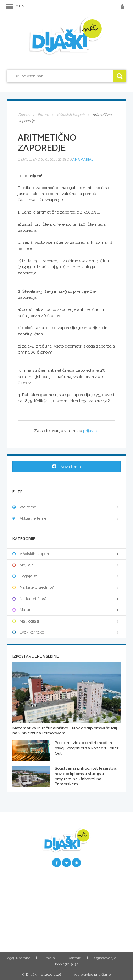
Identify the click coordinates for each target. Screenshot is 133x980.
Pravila (49, 958)
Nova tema (67, 467)
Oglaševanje (105, 958)
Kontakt (75, 958)
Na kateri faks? (66, 599)
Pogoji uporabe (18, 958)
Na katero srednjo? (66, 588)
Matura (66, 610)
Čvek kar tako (66, 632)
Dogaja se (66, 576)
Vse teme (66, 507)
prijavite (91, 431)
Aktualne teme (66, 519)
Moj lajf (66, 565)
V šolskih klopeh (66, 554)
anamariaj (83, 159)
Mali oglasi (66, 621)
